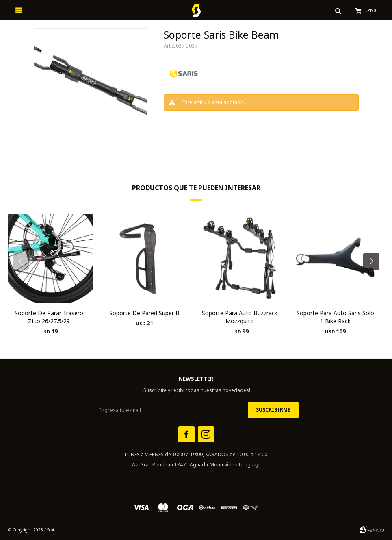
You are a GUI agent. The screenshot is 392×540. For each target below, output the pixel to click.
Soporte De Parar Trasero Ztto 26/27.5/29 (49, 317)
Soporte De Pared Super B (144, 313)
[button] (374, 278)
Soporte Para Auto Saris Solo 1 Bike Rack (335, 317)
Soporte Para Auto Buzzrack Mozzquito (240, 317)
